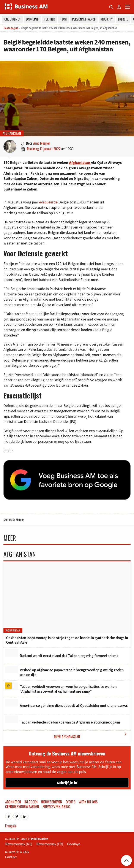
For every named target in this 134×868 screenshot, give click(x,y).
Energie (123, 19)
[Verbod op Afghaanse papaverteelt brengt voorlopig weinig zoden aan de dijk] (12, 670)
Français (11, 826)
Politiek (49, 19)
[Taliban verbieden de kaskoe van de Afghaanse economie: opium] (12, 719)
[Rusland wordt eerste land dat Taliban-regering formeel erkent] (12, 653)
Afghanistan (12, 133)
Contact (11, 857)
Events (70, 802)
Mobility (107, 19)
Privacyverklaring (56, 807)
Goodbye (74, 844)
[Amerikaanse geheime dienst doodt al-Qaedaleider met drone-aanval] (12, 703)
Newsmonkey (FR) (50, 844)
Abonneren (13, 802)
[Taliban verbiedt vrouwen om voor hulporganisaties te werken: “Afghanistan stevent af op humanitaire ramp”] (12, 686)
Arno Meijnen (42, 143)
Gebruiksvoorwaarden (22, 807)
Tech (63, 19)
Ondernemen (12, 19)
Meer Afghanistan (91, 735)
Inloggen (31, 802)
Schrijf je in (67, 783)
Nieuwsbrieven (52, 802)
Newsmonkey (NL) (19, 844)
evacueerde (49, 202)
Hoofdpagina (11, 28)
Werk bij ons (88, 802)
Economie (32, 19)
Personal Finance (84, 19)
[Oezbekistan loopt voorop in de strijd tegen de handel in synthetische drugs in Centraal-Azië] (67, 597)
